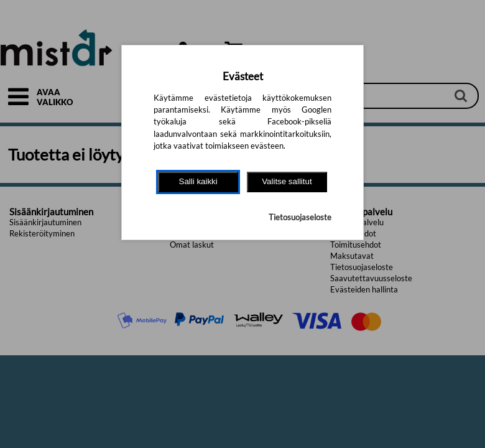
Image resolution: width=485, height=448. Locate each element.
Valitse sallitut (287, 181)
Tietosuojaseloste (300, 217)
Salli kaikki (198, 181)
